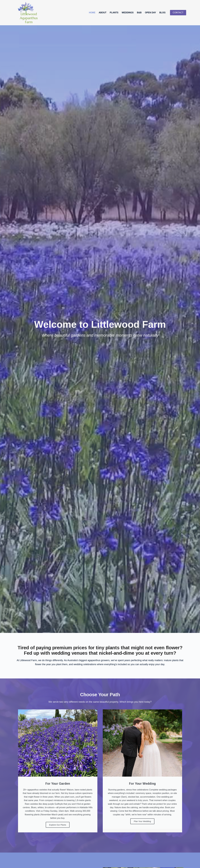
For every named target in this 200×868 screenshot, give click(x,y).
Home (92, 13)
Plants (114, 13)
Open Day (151, 13)
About (103, 13)
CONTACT (178, 13)
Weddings (128, 13)
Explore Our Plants (58, 825)
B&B (139, 13)
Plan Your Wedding (142, 821)
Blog (162, 13)
